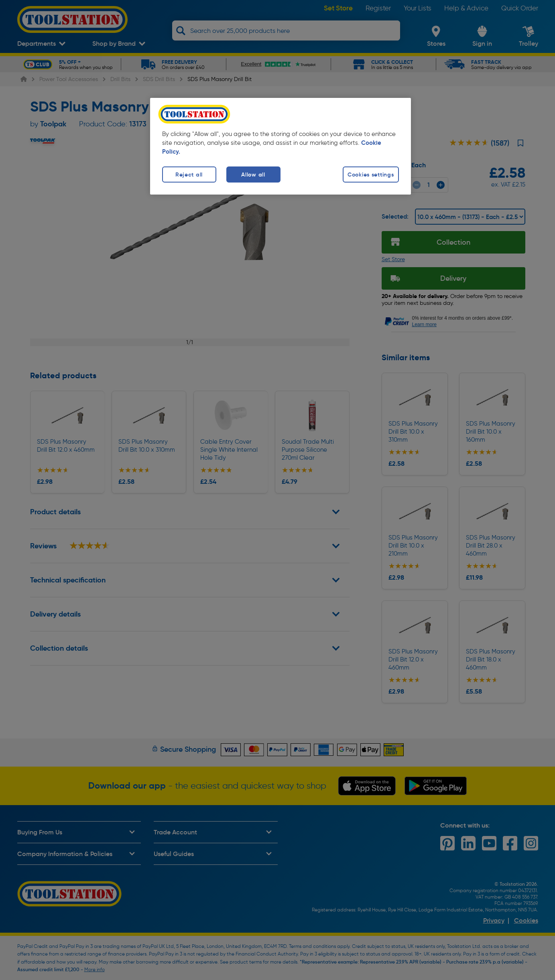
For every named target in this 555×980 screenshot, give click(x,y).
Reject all (189, 174)
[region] (281, 146)
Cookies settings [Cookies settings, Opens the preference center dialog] (371, 174)
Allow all (253, 174)
